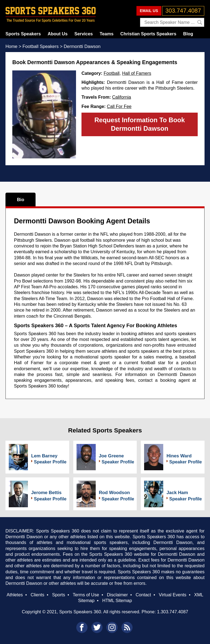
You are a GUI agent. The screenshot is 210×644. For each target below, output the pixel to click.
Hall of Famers (136, 73)
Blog (188, 34)
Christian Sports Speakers (148, 34)
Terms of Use (86, 595)
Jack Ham (177, 493)
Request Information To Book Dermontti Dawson (140, 124)
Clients (37, 595)
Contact (143, 595)
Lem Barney (44, 456)
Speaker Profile (50, 462)
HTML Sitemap (117, 600)
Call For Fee (119, 106)
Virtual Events (173, 595)
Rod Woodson (114, 493)
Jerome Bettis (46, 493)
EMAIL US (149, 11)
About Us (58, 34)
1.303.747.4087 (173, 612)
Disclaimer (117, 595)
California (122, 97)
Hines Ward (179, 456)
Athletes (15, 595)
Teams (107, 34)
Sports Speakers (23, 34)
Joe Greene (111, 456)
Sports (59, 595)
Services (84, 34)
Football (112, 73)
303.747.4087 (183, 11)
